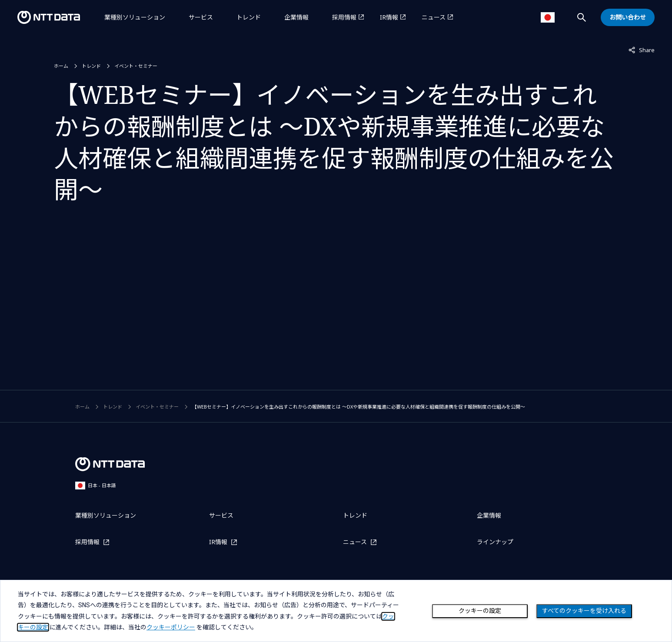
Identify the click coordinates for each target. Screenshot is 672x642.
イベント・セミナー (136, 66)
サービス (201, 17)
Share (642, 50)
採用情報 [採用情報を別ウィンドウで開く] (344, 17)
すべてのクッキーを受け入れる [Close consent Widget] (584, 611)
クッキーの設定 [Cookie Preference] (480, 611)
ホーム (61, 66)
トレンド (249, 17)
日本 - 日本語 (96, 485)
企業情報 (296, 17)
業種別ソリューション (135, 17)
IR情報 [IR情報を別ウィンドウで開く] (389, 17)
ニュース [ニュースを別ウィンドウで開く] (434, 17)
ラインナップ (495, 542)
